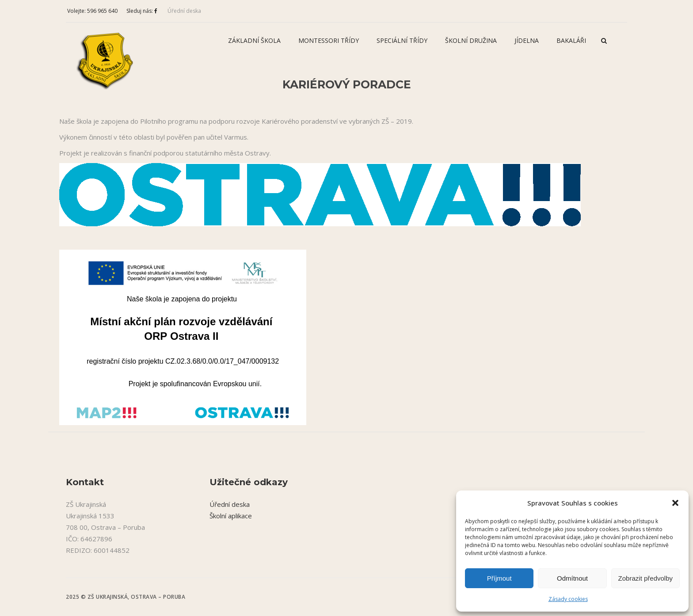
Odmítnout (572, 578)
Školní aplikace (231, 516)
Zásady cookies (568, 599)
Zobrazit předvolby (645, 578)
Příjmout (499, 578)
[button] (675, 503)
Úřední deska (184, 11)
